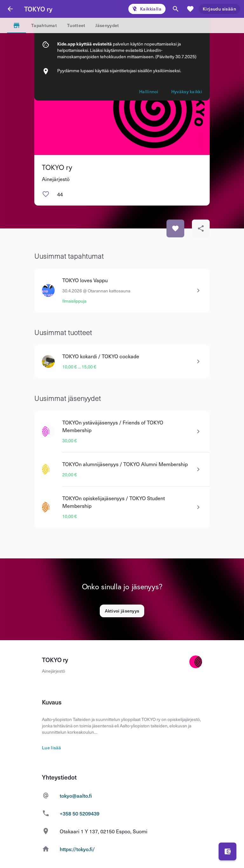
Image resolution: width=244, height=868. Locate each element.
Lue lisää (52, 748)
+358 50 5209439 (80, 813)
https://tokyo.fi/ (77, 849)
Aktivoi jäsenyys (122, 611)
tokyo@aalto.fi (76, 795)
